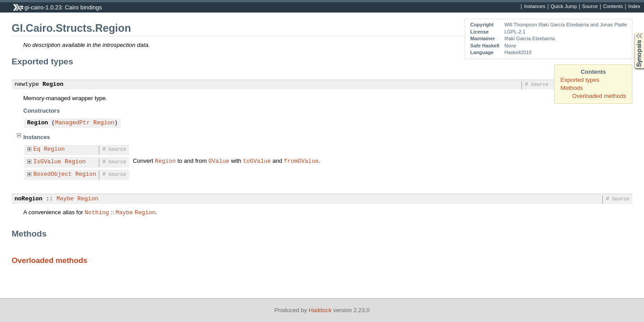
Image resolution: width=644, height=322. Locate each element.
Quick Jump (563, 7)
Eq (37, 149)
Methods (572, 88)
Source (590, 7)
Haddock (320, 310)
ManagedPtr (72, 123)
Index (634, 7)
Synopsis (632, 32)
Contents (613, 7)
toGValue (257, 161)
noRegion (29, 199)
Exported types (580, 80)
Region (53, 85)
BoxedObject (53, 174)
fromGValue (301, 161)
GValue (219, 161)
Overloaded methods (599, 96)
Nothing (97, 212)
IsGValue (47, 162)
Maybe (65, 199)
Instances (535, 7)
